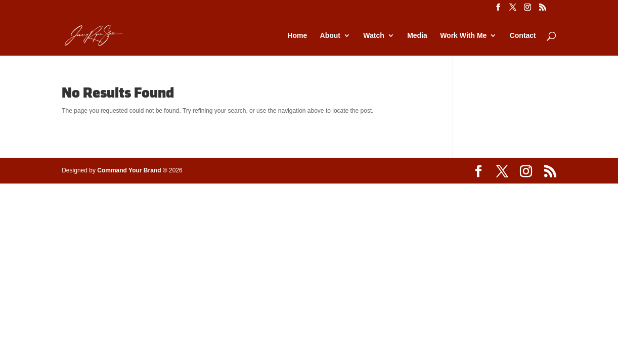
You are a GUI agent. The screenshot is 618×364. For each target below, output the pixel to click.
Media (417, 36)
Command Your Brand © (132, 170)
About (330, 36)
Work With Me (463, 36)
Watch (373, 36)
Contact (523, 36)
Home (297, 36)
